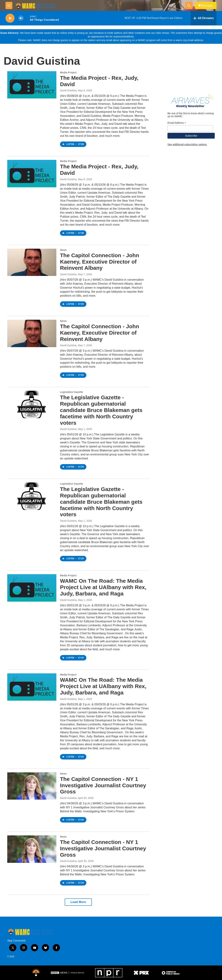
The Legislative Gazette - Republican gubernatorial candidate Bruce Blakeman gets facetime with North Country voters (101, 410)
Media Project (68, 72)
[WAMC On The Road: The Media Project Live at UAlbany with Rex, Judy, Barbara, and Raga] (32, 588)
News (63, 250)
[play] (10, 18)
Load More (78, 902)
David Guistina (68, 90)
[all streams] (204, 18)
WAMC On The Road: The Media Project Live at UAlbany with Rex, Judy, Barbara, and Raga (103, 587)
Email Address (177, 123)
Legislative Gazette (72, 392)
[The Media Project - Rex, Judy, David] (32, 85)
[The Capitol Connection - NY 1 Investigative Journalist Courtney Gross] (32, 786)
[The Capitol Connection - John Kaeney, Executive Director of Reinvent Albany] (32, 262)
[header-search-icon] (189, 5)
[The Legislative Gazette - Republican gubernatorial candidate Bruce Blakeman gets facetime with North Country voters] (32, 404)
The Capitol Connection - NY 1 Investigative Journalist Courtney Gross (103, 785)
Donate (207, 6)
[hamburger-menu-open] (9, 5)
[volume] (21, 18)
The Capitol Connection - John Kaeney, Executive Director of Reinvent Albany (100, 262)
